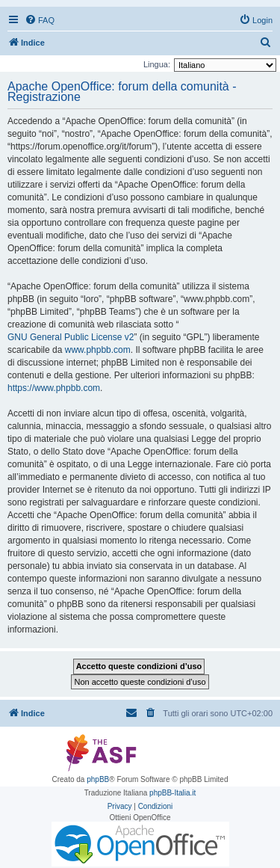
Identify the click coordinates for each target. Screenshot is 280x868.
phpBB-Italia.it (172, 793)
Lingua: (157, 64)
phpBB (98, 779)
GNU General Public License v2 (71, 337)
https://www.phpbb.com (54, 388)
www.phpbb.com (98, 350)
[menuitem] (40, 20)
